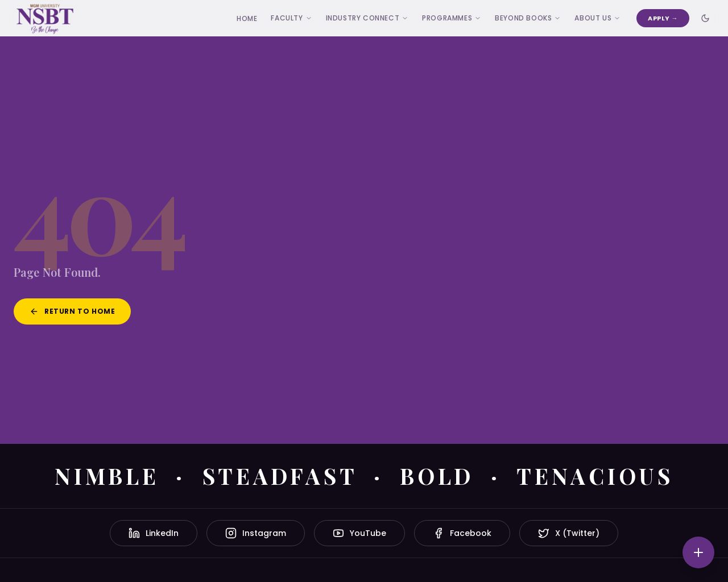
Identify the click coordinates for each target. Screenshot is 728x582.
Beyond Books (528, 18)
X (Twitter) (569, 533)
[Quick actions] (698, 552)
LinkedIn (154, 533)
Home (247, 18)
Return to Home (72, 311)
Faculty (291, 18)
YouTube (359, 533)
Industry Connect (367, 18)
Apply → (663, 18)
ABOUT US (597, 18)
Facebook (462, 533)
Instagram (256, 533)
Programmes (452, 18)
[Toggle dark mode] (705, 18)
